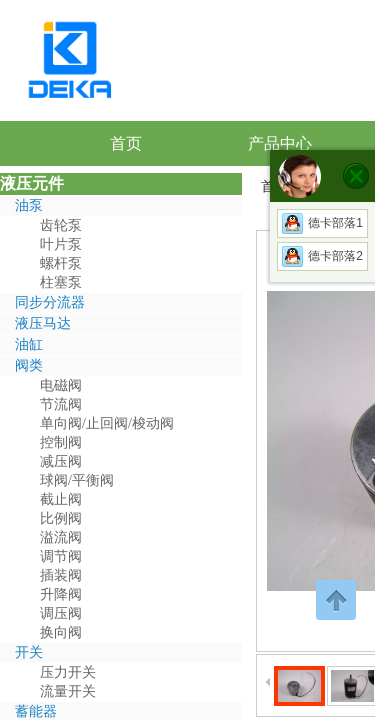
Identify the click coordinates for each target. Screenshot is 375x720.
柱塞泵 (61, 282)
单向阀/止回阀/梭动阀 (107, 423)
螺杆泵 (61, 263)
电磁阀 (61, 385)
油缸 (29, 344)
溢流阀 (61, 537)
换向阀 (61, 632)
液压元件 (32, 183)
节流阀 (61, 404)
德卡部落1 (322, 223)
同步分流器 (50, 302)
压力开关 (68, 672)
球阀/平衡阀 (77, 480)
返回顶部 (336, 600)
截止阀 (61, 499)
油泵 (29, 205)
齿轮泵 (61, 225)
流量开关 (68, 691)
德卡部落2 (322, 256)
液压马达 (43, 323)
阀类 (29, 365)
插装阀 (61, 575)
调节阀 (61, 556)
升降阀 (61, 594)
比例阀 (61, 518)
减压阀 (61, 461)
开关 (29, 652)
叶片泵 (61, 244)
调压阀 (61, 613)
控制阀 (61, 442)
